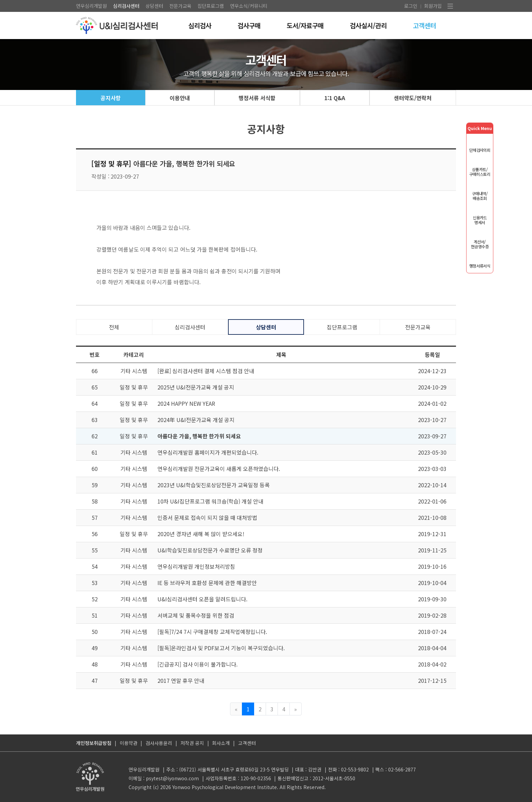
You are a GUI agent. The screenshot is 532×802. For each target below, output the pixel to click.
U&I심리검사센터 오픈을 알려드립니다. (202, 599)
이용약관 (129, 743)
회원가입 (433, 6)
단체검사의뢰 (480, 150)
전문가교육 (180, 6)
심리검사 (200, 25)
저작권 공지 (192, 743)
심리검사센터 (126, 6)
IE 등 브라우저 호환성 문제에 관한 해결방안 (207, 583)
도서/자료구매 (305, 25)
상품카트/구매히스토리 (480, 172)
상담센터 (154, 6)
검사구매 (249, 25)
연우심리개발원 (91, 6)
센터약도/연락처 (413, 98)
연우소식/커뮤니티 (249, 6)
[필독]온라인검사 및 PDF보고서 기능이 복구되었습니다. (221, 648)
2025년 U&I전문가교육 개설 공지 (196, 387)
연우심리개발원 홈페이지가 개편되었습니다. (208, 452)
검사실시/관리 (368, 25)
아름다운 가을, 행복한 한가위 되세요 (199, 436)
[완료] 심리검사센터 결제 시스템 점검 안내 (206, 371)
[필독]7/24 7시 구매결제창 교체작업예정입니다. (212, 632)
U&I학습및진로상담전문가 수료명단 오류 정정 (210, 550)
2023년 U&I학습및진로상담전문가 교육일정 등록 (214, 485)
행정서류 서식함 (257, 98)
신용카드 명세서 (480, 220)
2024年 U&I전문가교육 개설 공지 (196, 420)
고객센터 (424, 25)
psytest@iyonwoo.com (172, 778)
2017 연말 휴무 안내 (181, 680)
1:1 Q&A (335, 98)
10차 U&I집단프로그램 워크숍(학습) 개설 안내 (210, 501)
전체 (114, 327)
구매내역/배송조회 (480, 196)
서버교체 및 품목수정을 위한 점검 (196, 615)
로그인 (411, 6)
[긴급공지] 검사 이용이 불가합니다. (197, 664)
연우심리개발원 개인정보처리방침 (196, 566)
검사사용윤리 (159, 743)
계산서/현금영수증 (480, 244)
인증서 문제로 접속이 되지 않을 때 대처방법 (207, 517)
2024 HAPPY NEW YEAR (186, 403)
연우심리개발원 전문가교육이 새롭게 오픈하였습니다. (219, 469)
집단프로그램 (211, 6)
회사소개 (221, 743)
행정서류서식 (480, 266)
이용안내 (180, 98)
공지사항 (111, 98)
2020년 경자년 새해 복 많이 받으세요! (201, 534)
